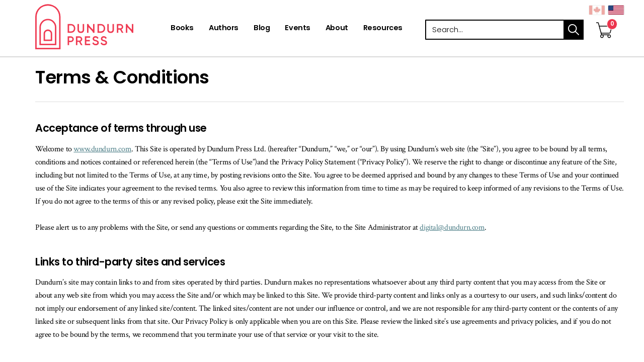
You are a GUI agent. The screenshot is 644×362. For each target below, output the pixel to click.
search (574, 30)
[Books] (182, 29)
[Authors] (224, 29)
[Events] (297, 29)
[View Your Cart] (604, 20)
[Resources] (383, 29)
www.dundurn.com (102, 149)
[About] (337, 29)
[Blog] (262, 29)
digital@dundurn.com (452, 228)
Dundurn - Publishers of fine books (102, 27)
